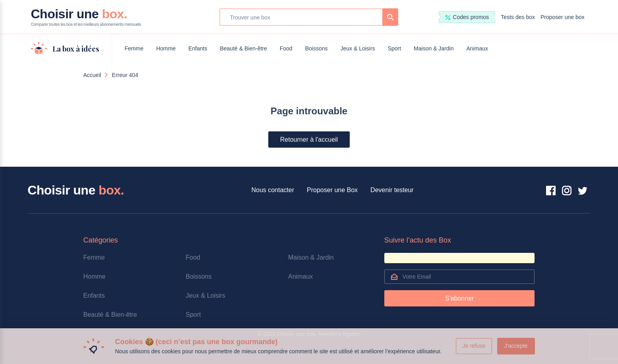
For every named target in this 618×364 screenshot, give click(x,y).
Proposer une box (563, 17)
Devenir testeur (392, 190)
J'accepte (516, 346)
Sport (394, 48)
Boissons (317, 48)
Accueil (92, 75)
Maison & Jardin (434, 48)
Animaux (477, 48)
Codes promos (467, 17)
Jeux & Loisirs (357, 48)
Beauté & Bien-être (243, 48)
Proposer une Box (332, 190)
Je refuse (474, 346)
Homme (166, 48)
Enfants (198, 48)
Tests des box (518, 17)
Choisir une (86, 17)
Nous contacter (273, 190)
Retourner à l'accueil (309, 140)
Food (286, 48)
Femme (134, 48)
